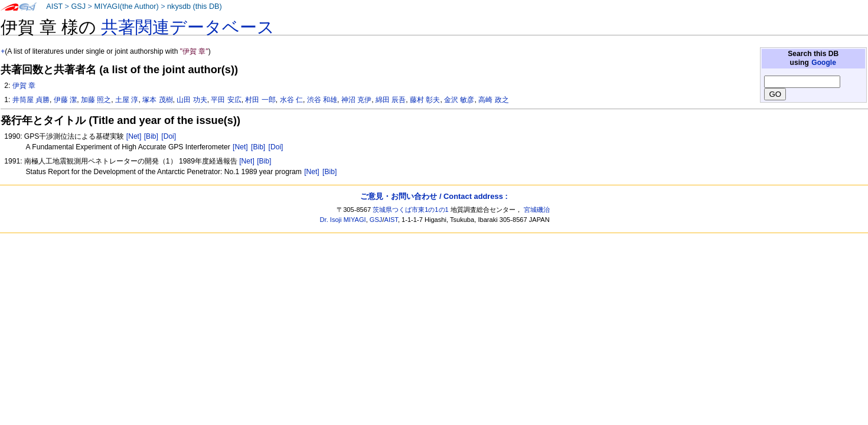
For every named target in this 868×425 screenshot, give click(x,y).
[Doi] (169, 136)
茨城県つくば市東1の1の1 (411, 210)
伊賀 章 (24, 86)
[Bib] (151, 136)
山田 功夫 (192, 100)
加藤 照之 (96, 100)
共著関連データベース (188, 27)
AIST (54, 6)
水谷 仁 (291, 100)
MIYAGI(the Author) (126, 6)
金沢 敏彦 (459, 100)
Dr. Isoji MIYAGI (343, 220)
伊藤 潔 (65, 100)
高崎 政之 (493, 100)
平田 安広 (226, 100)
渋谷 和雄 (322, 100)
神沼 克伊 (356, 100)
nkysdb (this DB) (195, 6)
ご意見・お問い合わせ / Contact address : (434, 196)
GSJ (78, 6)
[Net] (134, 136)
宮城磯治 (537, 210)
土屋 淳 (127, 100)
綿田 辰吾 (391, 100)
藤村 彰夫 (425, 100)
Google (824, 63)
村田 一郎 (260, 100)
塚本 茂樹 (157, 100)
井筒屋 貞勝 (31, 100)
